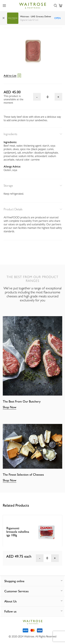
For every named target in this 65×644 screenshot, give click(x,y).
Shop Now (10, 407)
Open (57, 18)
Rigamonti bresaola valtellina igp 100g (18, 532)
